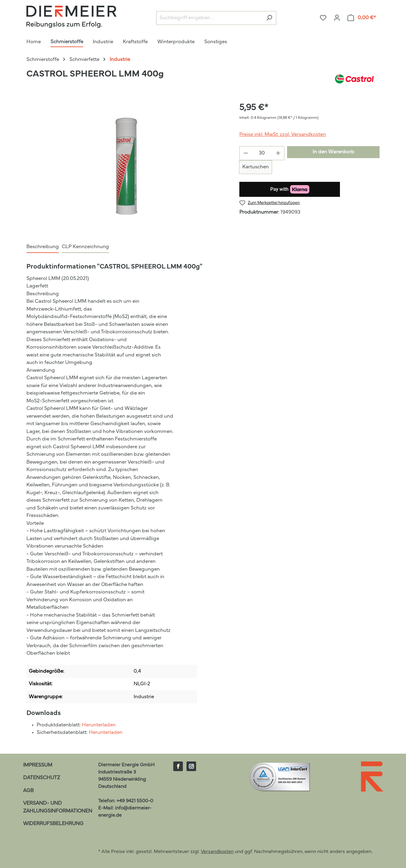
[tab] (43, 247)
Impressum (38, 765)
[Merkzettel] (323, 18)
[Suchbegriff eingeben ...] (209, 18)
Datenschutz (42, 778)
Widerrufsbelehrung (53, 824)
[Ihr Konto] (337, 18)
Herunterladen (99, 725)
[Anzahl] (262, 153)
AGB (28, 791)
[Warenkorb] (362, 18)
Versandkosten (217, 852)
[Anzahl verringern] (246, 153)
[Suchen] (269, 18)
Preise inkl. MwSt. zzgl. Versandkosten (283, 135)
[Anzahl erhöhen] (278, 153)
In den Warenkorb (333, 152)
